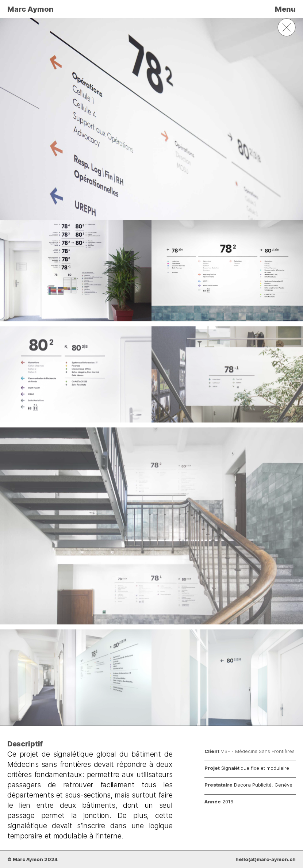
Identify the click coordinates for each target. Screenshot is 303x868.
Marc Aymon (30, 9)
